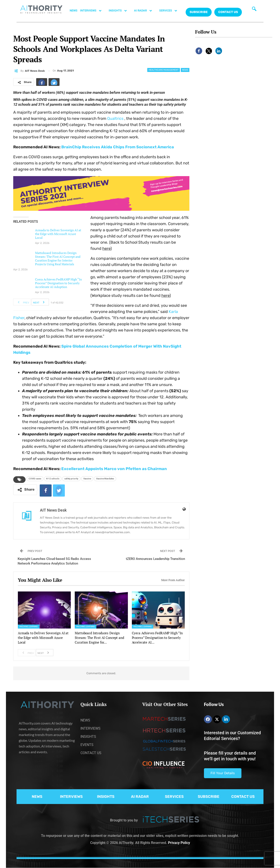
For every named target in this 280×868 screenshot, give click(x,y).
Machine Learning (29, 627)
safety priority (71, 479)
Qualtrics (115, 119)
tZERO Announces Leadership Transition (155, 559)
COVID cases (35, 479)
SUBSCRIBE (209, 796)
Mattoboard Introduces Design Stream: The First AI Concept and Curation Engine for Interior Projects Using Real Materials (58, 258)
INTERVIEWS (93, 11)
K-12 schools (53, 479)
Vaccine (87, 479)
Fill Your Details (223, 773)
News (185, 70)
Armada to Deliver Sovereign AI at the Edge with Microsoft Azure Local (58, 234)
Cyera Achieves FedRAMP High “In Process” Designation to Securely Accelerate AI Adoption (58, 283)
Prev (22, 302)
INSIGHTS (120, 11)
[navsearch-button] (254, 10)
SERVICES (170, 11)
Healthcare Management (164, 70)
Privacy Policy (179, 843)
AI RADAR (145, 11)
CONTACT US (228, 12)
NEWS (74, 10)
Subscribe (199, 12)
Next (40, 302)
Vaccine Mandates (105, 479)
